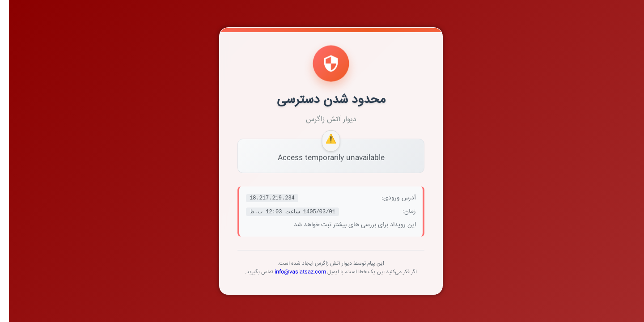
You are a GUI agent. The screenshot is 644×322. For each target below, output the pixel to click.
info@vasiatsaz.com (291, 272)
